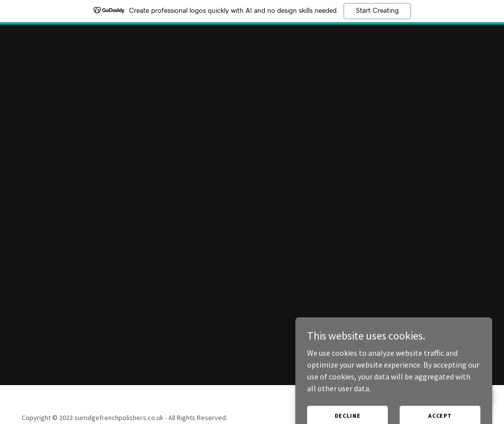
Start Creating (377, 11)
